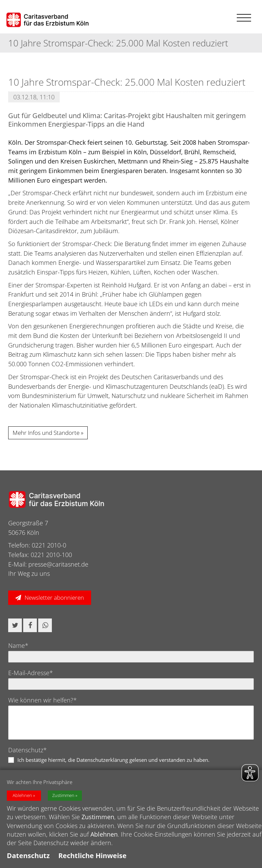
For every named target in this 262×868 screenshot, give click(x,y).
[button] (15, 625)
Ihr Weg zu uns (29, 573)
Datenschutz (28, 856)
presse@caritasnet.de (58, 564)
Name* (18, 645)
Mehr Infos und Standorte (46, 433)
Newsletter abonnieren (54, 597)
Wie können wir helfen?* (42, 700)
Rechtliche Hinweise (92, 856)
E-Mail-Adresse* (31, 673)
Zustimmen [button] (63, 795)
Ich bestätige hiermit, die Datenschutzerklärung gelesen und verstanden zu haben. (113, 760)
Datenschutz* (27, 750)
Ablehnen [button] (22, 795)
